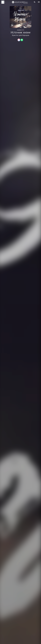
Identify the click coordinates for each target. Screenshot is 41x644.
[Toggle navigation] (39, 2)
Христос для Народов (21, 35)
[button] (29, 25)
